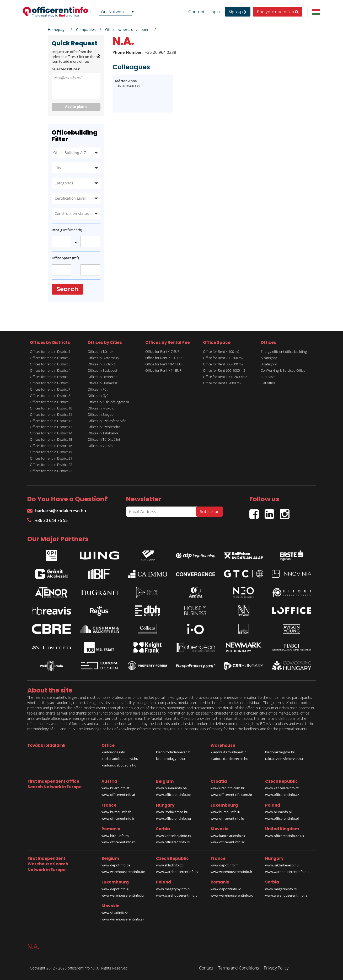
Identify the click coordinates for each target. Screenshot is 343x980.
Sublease (268, 377)
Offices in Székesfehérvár (107, 421)
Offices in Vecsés (100, 446)
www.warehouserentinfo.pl (177, 895)
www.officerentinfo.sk (228, 842)
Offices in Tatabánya (103, 433)
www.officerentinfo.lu (227, 818)
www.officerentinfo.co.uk (285, 836)
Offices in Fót (98, 389)
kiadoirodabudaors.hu (119, 765)
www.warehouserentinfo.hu (287, 872)
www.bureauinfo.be (171, 788)
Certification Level (70, 198)
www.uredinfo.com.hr (227, 788)
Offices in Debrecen (103, 377)
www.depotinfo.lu (115, 889)
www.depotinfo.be (116, 865)
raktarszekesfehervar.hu (284, 759)
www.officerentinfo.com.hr (231, 795)
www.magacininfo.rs (281, 889)
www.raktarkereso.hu (282, 865)
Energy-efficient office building (284, 351)
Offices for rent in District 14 (51, 433)
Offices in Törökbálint (104, 439)
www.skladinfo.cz (169, 865)
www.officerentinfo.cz (282, 795)
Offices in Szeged (101, 414)
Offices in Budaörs (102, 364)
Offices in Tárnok (100, 351)
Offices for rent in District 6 (50, 383)
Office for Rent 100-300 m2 (223, 358)
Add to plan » (76, 106)
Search (67, 289)
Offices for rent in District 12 (51, 421)
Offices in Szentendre (104, 427)
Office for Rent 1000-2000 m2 (225, 377)
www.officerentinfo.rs (173, 842)
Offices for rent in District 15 (51, 439)
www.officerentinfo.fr (118, 818)
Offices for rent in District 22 (51, 465)
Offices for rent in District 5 (50, 377)
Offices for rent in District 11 (51, 414)
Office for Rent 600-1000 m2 (224, 370)
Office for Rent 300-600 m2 (223, 364)
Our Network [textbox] (113, 12)
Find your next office (278, 12)
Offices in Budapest (102, 370)
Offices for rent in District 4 (50, 370)
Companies (86, 30)
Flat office (268, 383)
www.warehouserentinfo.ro (232, 895)
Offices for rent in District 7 (50, 389)
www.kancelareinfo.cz (282, 788)
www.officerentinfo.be (173, 795)
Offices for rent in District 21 (51, 458)
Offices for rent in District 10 (51, 408)
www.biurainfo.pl (278, 812)
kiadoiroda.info (113, 752)
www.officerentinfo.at (118, 795)
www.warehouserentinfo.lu (123, 895)
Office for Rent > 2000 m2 (222, 383)
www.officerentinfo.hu (173, 818)
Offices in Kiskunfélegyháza (108, 402)
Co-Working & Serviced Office (283, 370)
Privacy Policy (276, 968)
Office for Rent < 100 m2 (221, 351)
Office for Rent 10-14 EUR (164, 364)
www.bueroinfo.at (116, 788)
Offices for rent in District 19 (51, 452)
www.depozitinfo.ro (226, 889)
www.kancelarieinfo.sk (228, 836)
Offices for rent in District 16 (51, 446)
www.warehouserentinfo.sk (123, 919)
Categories (64, 183)
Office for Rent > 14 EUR (163, 370)
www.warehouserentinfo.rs (286, 895)
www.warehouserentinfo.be (123, 872)
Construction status (72, 213)
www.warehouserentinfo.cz (177, 872)
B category (269, 364)
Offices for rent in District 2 (50, 358)
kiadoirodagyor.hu (170, 759)
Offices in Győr (99, 396)
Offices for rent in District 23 (51, 471)
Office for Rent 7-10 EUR (164, 358)
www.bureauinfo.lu (225, 812)
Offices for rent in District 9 (50, 402)
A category (269, 358)
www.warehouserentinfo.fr (231, 872)
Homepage (57, 30)
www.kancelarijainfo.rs (173, 836)
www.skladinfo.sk (115, 913)
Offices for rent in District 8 (50, 396)
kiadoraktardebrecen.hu (229, 759)
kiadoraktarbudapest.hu (230, 752)
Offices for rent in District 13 (51, 427)
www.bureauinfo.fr (116, 812)
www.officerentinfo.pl (282, 818)
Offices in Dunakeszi (103, 383)
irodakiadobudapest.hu (120, 759)
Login (215, 12)
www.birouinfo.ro (115, 836)
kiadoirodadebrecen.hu (174, 752)
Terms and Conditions (239, 968)
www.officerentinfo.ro (119, 842)
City (58, 168)
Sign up (238, 12)
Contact (196, 12)
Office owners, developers (128, 30)
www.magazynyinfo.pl (173, 889)
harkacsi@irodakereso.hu (57, 511)
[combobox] (117, 12)
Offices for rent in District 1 (50, 351)
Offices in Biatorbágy (103, 358)
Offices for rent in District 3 (50, 364)
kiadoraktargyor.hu (280, 752)
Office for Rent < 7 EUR (162, 351)
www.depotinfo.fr (224, 865)
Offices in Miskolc (101, 408)
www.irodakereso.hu (172, 812)
